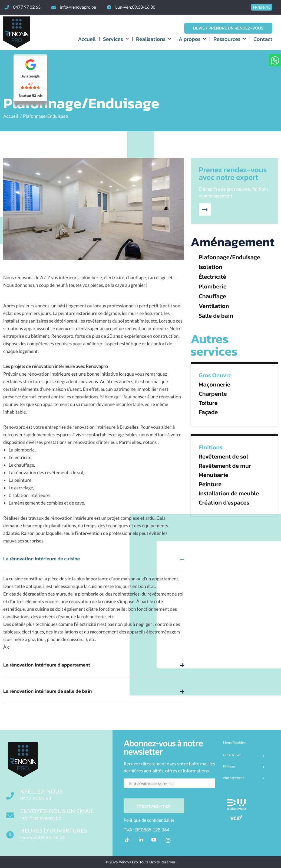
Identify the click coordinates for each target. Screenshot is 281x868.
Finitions (211, 447)
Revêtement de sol (224, 457)
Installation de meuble (229, 493)
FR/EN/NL (262, 7)
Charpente (213, 394)
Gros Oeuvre (215, 375)
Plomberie (213, 287)
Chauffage (212, 296)
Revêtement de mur (225, 466)
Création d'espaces (224, 503)
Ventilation (214, 306)
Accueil (87, 39)
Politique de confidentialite (149, 820)
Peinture (210, 484)
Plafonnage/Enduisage (45, 116)
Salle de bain (216, 316)
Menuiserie (214, 475)
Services (113, 39)
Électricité (212, 277)
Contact (263, 39)
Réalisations (151, 39)
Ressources (227, 39)
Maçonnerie (215, 385)
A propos (189, 39)
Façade (208, 412)
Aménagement (233, 242)
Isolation (211, 267)
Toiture (208, 403)
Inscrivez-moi (154, 806)
